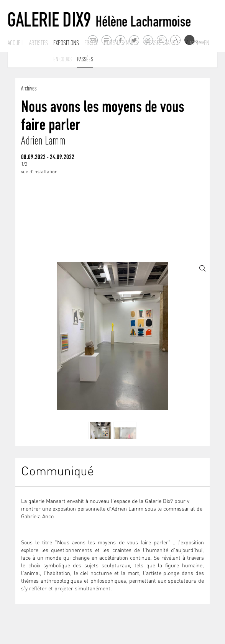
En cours (62, 59)
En (207, 43)
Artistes (39, 43)
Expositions (66, 43)
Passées (85, 59)
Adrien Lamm (43, 140)
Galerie (172, 43)
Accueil (16, 43)
